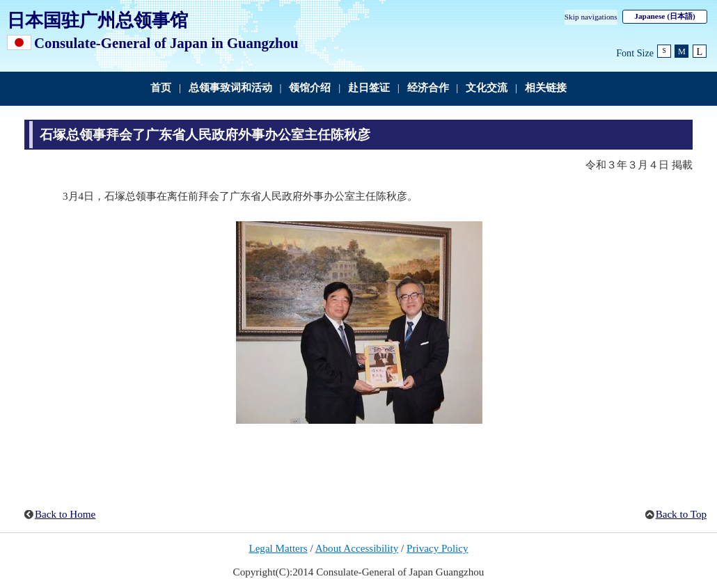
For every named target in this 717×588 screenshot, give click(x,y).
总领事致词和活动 (230, 88)
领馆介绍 (310, 88)
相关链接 (546, 88)
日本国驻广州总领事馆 (97, 20)
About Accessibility (357, 548)
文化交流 (487, 88)
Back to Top (681, 514)
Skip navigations (591, 17)
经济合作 (428, 88)
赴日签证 (369, 88)
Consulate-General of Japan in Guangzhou (166, 43)
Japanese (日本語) (664, 16)
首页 (161, 88)
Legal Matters (278, 548)
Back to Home (65, 514)
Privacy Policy (438, 548)
